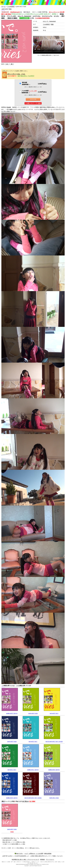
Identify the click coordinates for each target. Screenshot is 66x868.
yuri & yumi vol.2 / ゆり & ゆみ (33, 798)
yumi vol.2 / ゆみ (12, 829)
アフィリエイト (50, 860)
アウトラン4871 (11, 16)
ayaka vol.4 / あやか (12, 798)
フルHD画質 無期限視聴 (29, 92)
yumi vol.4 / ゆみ (33, 713)
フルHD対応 (11, 6)
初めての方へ (19, 854)
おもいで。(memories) (24, 16)
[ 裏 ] (12, 64)
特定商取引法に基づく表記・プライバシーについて (25, 860)
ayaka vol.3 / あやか (54, 770)
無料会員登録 (48, 854)
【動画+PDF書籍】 (12, 18)
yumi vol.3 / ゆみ (12, 741)
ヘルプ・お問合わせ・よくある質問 (34, 854)
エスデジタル (37, 16)
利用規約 (42, 860)
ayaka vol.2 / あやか (12, 713)
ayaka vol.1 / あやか (33, 770)
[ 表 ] (7, 64)
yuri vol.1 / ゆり (12, 770)
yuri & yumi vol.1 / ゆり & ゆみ (54, 741)
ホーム (3, 6)
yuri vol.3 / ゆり (54, 713)
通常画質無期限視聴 (26, 83)
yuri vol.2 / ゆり (33, 741)
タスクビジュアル (47, 16)
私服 (52, 24)
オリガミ (56, 16)
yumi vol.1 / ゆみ (54, 798)
